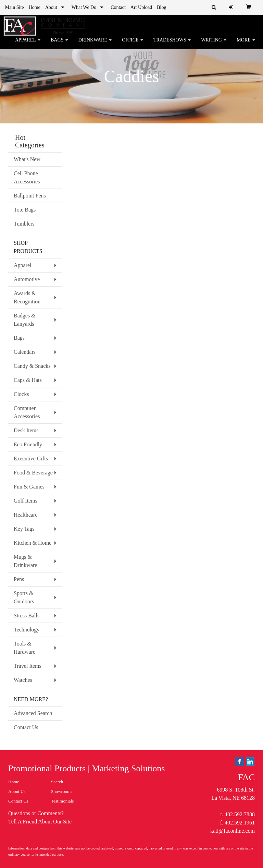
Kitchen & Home (33, 543)
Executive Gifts (31, 459)
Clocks (21, 394)
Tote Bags (25, 210)
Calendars (25, 352)
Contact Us (26, 727)
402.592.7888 (240, 814)
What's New (27, 159)
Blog (161, 7)
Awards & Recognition (27, 297)
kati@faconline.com (233, 831)
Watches (23, 680)
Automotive (27, 279)
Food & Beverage (33, 473)
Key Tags (24, 529)
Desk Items (26, 430)
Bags (59, 44)
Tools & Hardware (24, 648)
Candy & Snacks (32, 366)
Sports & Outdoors (24, 597)
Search (57, 782)
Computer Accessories (27, 412)
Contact (118, 7)
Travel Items (28, 666)
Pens (19, 579)
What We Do (84, 7)
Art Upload (141, 7)
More (246, 44)
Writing (214, 44)
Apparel (28, 44)
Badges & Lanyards (25, 320)
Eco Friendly (28, 444)
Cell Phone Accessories (27, 177)
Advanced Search (33, 713)
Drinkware (95, 44)
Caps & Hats (28, 380)
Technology (27, 630)
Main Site (15, 7)
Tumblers (24, 224)
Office (133, 44)
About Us (17, 791)
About (51, 7)
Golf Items (26, 501)
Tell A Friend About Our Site (40, 822)
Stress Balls (27, 616)
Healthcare (26, 515)
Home (35, 7)
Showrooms (62, 791)
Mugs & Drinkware (25, 561)
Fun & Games (29, 487)
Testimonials (62, 801)
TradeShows (172, 44)
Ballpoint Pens (30, 196)
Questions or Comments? (36, 813)
